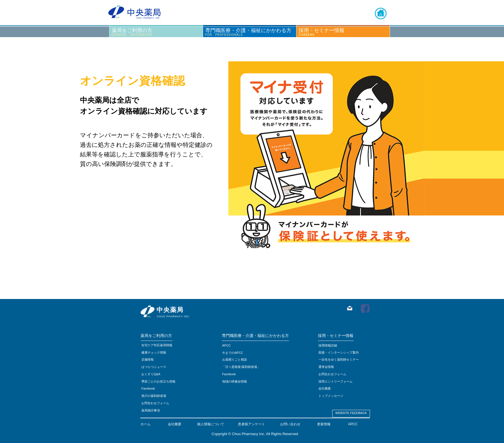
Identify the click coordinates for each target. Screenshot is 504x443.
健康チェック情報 (154, 352)
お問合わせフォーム (155, 403)
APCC (353, 424)
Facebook (229, 374)
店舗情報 (148, 359)
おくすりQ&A (151, 374)
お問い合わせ (290, 424)
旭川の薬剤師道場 (154, 396)
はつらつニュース (154, 367)
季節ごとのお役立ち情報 (158, 381)
